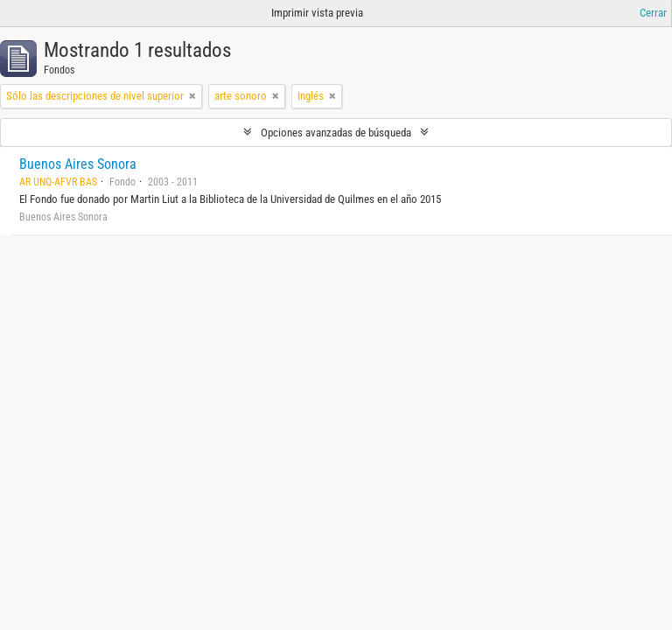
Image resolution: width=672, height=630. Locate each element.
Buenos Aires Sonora (78, 164)
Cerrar (653, 13)
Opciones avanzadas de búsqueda (336, 133)
